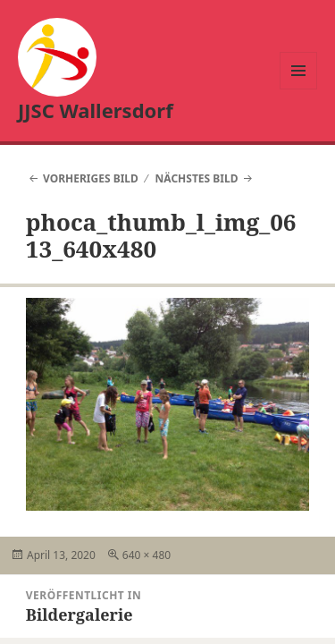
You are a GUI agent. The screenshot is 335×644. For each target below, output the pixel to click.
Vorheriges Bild (91, 178)
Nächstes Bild (197, 178)
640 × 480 (147, 555)
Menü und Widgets (299, 89)
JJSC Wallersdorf (96, 110)
